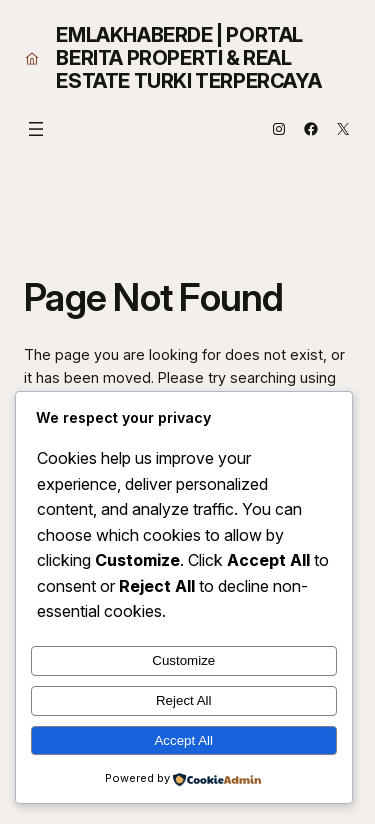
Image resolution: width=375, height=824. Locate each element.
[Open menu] (36, 129)
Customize (183, 660)
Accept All (183, 740)
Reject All (184, 700)
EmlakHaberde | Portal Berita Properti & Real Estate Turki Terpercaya (188, 58)
